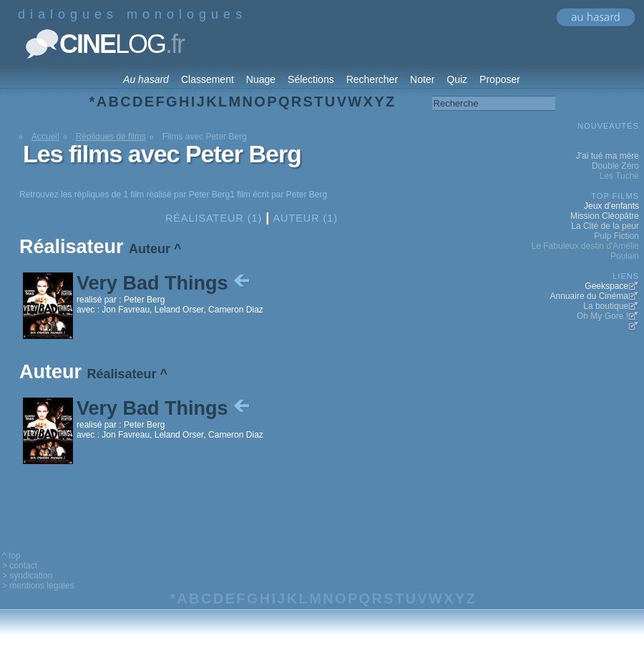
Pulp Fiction (616, 236)
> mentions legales (38, 586)
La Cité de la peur (605, 226)
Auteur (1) (305, 218)
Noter (422, 79)
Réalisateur (122, 374)
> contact (20, 566)
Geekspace (606, 286)
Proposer (500, 79)
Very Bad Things (165, 283)
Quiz (457, 79)
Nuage (261, 79)
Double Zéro (615, 166)
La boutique (606, 306)
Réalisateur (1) (214, 218)
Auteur (150, 249)
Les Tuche (619, 176)
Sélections (311, 79)
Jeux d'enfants (611, 206)
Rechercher (372, 79)
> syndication (27, 576)
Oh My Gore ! (602, 316)
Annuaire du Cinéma (589, 296)
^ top (11, 556)
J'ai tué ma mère (608, 156)
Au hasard (146, 79)
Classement (208, 79)
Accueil (45, 137)
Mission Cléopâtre (605, 216)
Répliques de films (111, 137)
